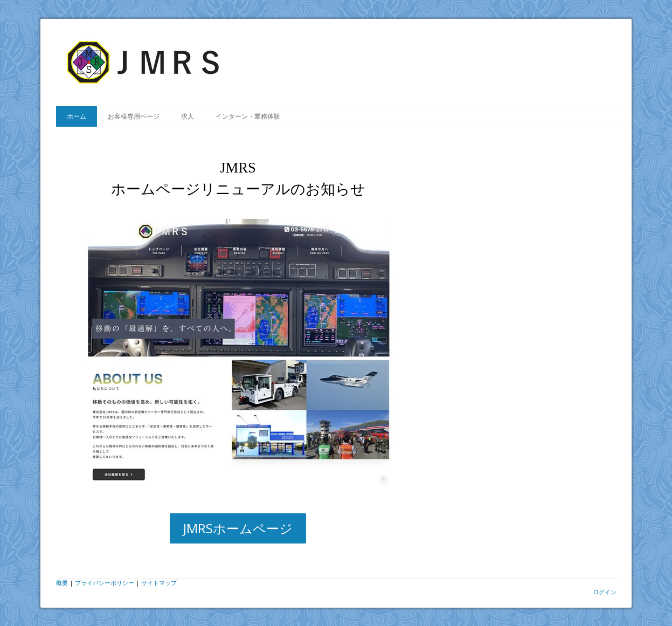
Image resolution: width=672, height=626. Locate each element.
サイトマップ (159, 583)
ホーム (77, 116)
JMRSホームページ (238, 528)
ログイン (605, 592)
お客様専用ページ (134, 116)
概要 (62, 583)
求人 (188, 116)
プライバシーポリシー (105, 583)
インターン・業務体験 (248, 116)
